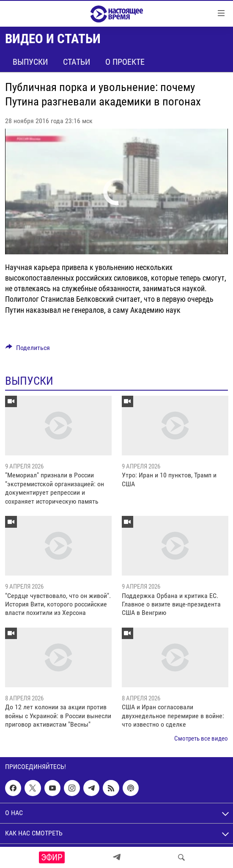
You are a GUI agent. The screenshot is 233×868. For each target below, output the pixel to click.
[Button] (28, 350)
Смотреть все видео (201, 738)
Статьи (77, 62)
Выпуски (30, 62)
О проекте (125, 62)
